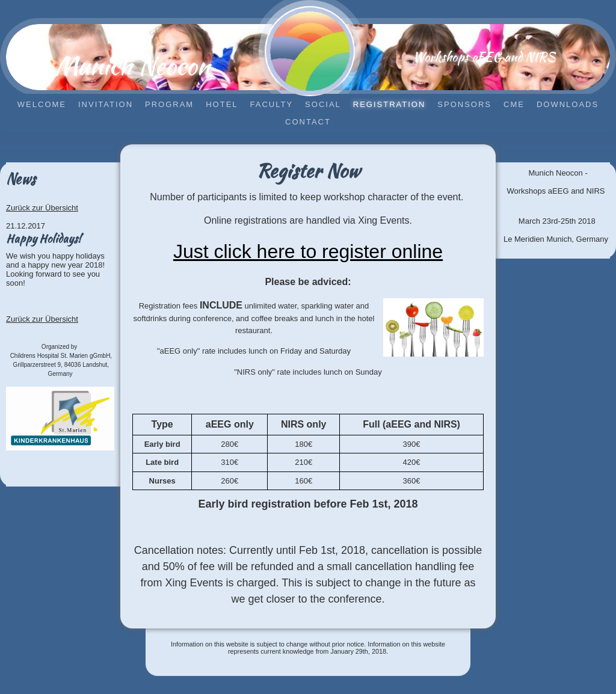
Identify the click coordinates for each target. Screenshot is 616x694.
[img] (310, 51)
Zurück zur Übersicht (42, 208)
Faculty (272, 104)
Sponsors (464, 104)
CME (514, 104)
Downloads (568, 104)
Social (323, 104)
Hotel (222, 104)
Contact (308, 122)
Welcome (42, 104)
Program (169, 104)
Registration (390, 104)
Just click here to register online (308, 251)
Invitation (106, 104)
